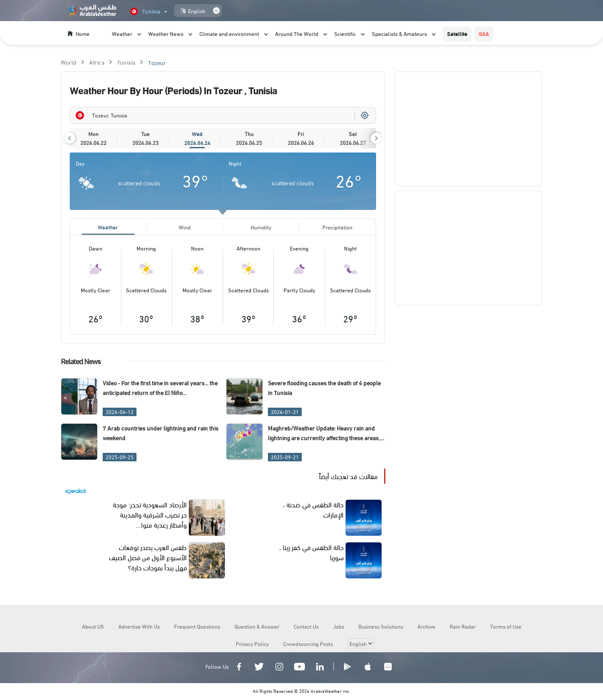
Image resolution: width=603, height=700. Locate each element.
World (69, 62)
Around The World (297, 33)
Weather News (166, 33)
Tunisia (126, 62)
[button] (70, 138)
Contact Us (306, 627)
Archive (426, 627)
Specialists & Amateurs (399, 33)
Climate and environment (229, 33)
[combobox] (223, 115)
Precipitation (337, 227)
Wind (185, 227)
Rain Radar (463, 627)
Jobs (338, 627)
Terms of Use (506, 627)
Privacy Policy (252, 645)
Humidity (261, 227)
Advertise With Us (139, 627)
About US (93, 627)
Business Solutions (381, 627)
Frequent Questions (197, 627)
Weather (122, 33)
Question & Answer (257, 627)
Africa (97, 62)
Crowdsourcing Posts (308, 645)
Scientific (345, 33)
